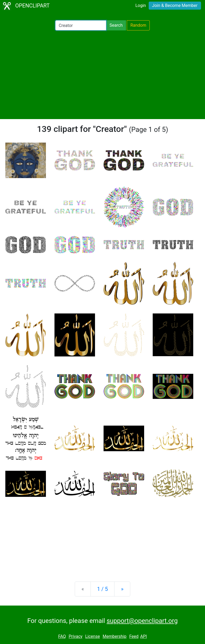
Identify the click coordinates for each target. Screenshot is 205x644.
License (92, 636)
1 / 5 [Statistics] (103, 589)
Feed (134, 636)
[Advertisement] (102, 75)
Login (141, 5)
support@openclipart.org (142, 621)
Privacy (76, 636)
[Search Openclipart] (81, 25)
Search (116, 25)
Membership (114, 636)
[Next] (122, 589)
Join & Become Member (175, 5)
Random (138, 25)
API (143, 636)
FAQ (62, 636)
